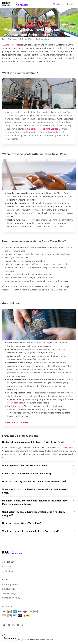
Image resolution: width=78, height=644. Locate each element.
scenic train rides (15, 403)
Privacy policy (9, 589)
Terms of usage (9, 593)
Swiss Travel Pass (26, 39)
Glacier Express (34, 129)
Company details (10, 584)
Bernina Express (50, 129)
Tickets (57, 4)
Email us (9, 571)
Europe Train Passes (9, 39)
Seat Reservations (42, 39)
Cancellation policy (11, 598)
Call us (8, 567)
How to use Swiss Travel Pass (19, 422)
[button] (39, 442)
